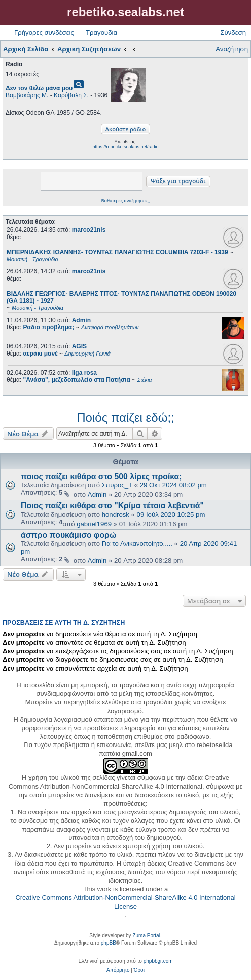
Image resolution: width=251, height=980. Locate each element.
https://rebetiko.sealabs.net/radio (125, 147)
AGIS (79, 346)
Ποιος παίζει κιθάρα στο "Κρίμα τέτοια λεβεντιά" (112, 506)
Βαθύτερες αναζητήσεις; (126, 201)
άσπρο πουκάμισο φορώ (68, 535)
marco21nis (89, 230)
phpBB (109, 943)
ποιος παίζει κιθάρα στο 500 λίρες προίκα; (101, 476)
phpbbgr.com (158, 961)
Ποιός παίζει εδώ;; (125, 418)
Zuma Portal (146, 936)
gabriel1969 (94, 524)
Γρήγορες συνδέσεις (44, 33)
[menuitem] (118, 970)
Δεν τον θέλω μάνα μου (39, 88)
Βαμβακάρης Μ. (27, 95)
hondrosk (116, 514)
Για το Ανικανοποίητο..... (137, 544)
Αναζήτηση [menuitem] (232, 49)
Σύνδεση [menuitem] (233, 33)
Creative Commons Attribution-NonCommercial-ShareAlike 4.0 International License (125, 902)
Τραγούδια (101, 33)
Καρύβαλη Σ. (71, 95)
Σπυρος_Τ (117, 485)
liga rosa (84, 373)
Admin (81, 320)
